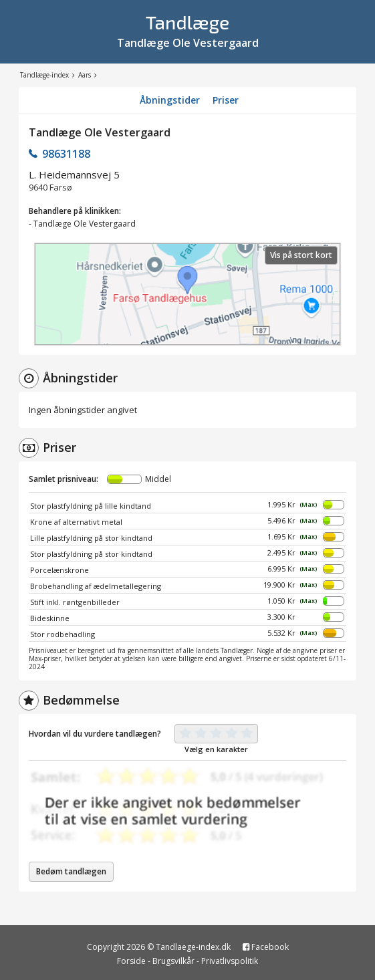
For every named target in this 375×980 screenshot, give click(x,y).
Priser (226, 100)
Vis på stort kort (301, 255)
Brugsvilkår (173, 961)
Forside (131, 961)
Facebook (266, 947)
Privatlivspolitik (230, 961)
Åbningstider (170, 100)
